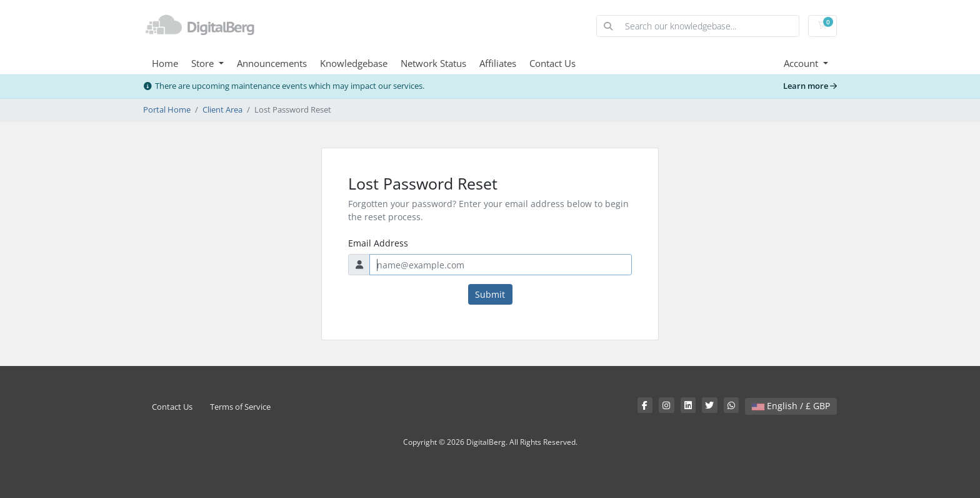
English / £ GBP (791, 406)
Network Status (433, 63)
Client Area (222, 110)
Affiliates (498, 63)
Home (165, 63)
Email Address (378, 243)
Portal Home (167, 110)
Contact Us (552, 63)
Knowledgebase (354, 63)
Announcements (272, 63)
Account (802, 63)
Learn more (810, 86)
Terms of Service (240, 407)
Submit (490, 294)
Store (204, 63)
